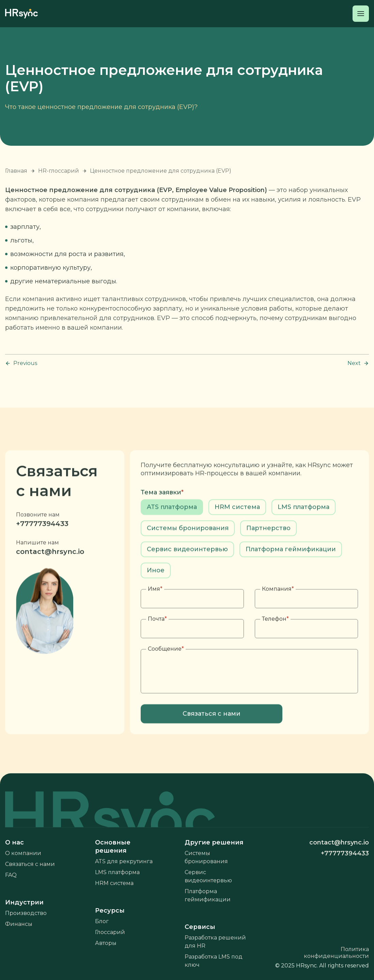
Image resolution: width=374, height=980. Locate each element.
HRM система (114, 883)
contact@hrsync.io (50, 573)
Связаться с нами (30, 864)
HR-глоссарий (59, 171)
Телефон (275, 640)
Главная (16, 171)
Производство (26, 913)
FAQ (11, 875)
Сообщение (166, 670)
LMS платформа (117, 872)
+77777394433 (42, 545)
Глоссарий (110, 932)
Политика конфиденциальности (336, 953)
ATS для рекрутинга (124, 861)
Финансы (19, 924)
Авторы (106, 943)
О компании (23, 853)
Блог (102, 921)
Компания (278, 610)
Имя (155, 610)
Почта (157, 640)
